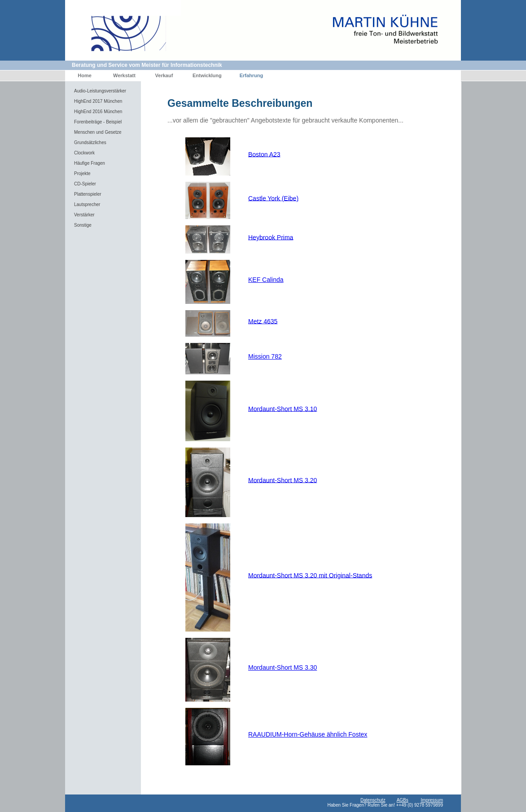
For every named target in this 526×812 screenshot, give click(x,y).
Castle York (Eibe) (273, 198)
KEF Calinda (266, 280)
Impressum (432, 800)
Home (85, 75)
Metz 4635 (263, 321)
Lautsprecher (87, 204)
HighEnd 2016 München (98, 112)
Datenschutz (373, 800)
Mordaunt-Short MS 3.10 (283, 408)
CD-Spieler (85, 184)
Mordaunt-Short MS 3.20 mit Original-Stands (310, 575)
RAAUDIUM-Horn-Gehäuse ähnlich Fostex (308, 734)
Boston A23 (264, 154)
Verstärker (84, 215)
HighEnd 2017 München (98, 101)
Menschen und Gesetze (98, 132)
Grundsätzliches (90, 143)
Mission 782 (265, 356)
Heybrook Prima (271, 237)
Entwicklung (207, 75)
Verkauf (164, 75)
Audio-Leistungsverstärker (100, 91)
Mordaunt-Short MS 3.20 (283, 480)
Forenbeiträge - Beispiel (98, 122)
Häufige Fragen (90, 163)
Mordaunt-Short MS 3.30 (283, 667)
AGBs (403, 800)
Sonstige (83, 225)
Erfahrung (252, 75)
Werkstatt (124, 75)
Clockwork (84, 153)
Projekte (82, 173)
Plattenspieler (88, 194)
